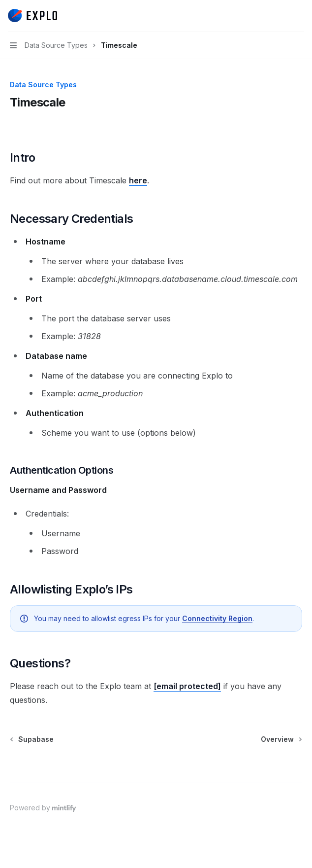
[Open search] (281, 16)
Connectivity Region (217, 618)
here (138, 180)
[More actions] (299, 16)
